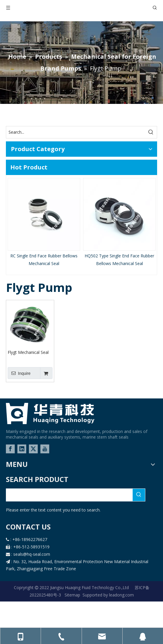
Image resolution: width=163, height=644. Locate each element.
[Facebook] (10, 449)
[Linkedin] (22, 449)
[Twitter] (33, 449)
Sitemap (72, 595)
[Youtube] (45, 449)
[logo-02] (50, 413)
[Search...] (76, 132)
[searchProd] (69, 495)
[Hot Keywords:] (151, 132)
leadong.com (121, 595)
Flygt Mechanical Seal (28, 352)
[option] (44, 223)
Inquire (19, 373)
